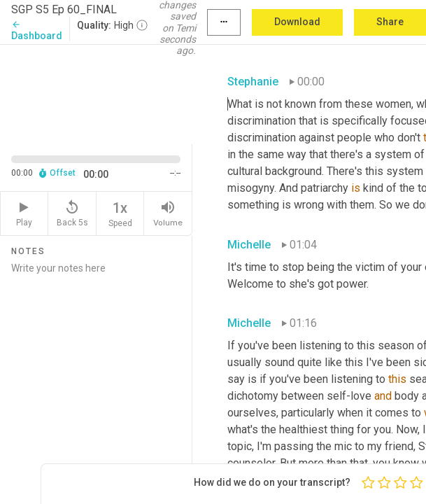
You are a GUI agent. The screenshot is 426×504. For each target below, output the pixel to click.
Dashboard (37, 30)
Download (297, 22)
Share (390, 22)
